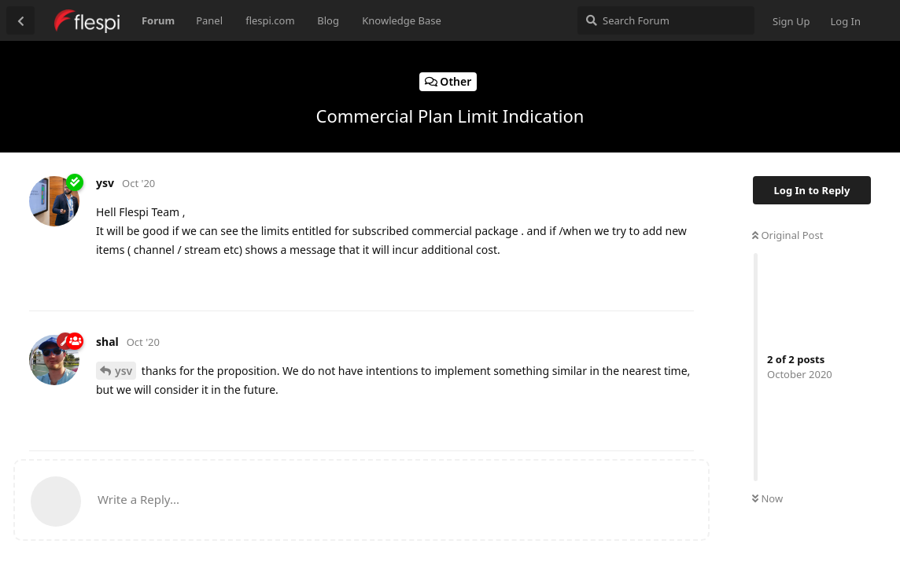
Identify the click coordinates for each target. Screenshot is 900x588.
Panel (209, 20)
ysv (124, 371)
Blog (328, 20)
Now (767, 498)
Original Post (787, 235)
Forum (158, 20)
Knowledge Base (402, 20)
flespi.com (270, 20)
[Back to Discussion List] (20, 20)
